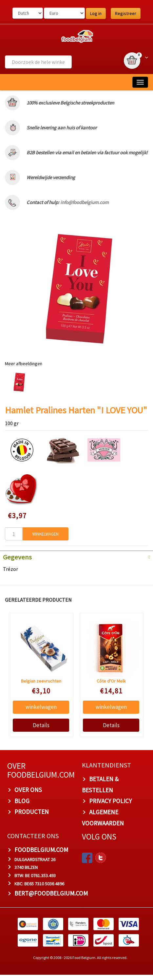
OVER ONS (28, 790)
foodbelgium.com (41, 850)
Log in (96, 13)
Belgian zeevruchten (41, 681)
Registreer (126, 13)
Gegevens (17, 557)
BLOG (22, 801)
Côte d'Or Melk (111, 681)
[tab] (76, 556)
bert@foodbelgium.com (51, 893)
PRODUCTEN (32, 812)
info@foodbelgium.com (84, 202)
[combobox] (38, 62)
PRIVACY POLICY (110, 801)
